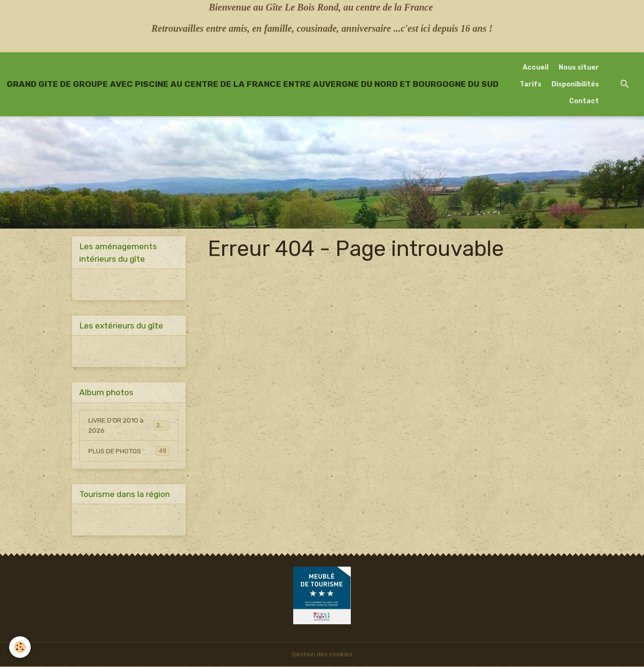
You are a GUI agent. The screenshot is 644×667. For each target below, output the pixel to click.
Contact (584, 101)
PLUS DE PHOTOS (129, 451)
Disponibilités (575, 84)
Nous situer (579, 67)
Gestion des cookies (322, 655)
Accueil (536, 67)
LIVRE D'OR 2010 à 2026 (129, 426)
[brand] (253, 84)
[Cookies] (20, 647)
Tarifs (531, 84)
